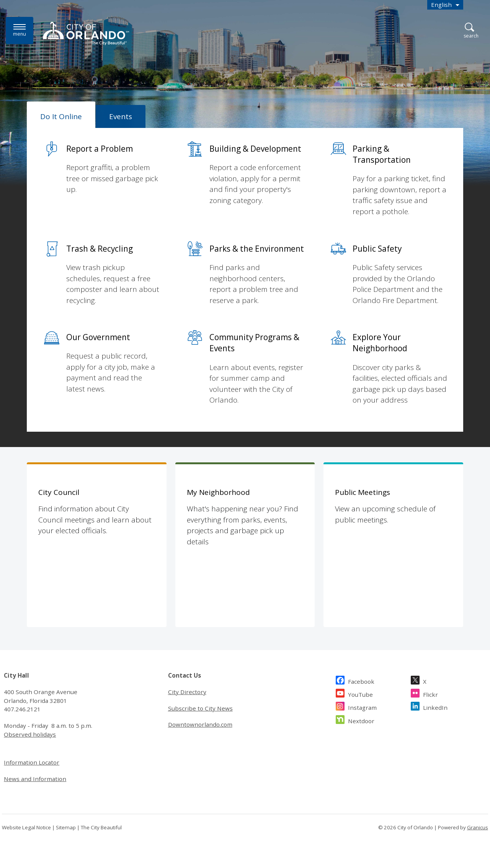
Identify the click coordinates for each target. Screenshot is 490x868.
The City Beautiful (101, 827)
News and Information (35, 779)
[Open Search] (471, 31)
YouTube (360, 694)
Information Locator (32, 762)
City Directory (187, 692)
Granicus (478, 827)
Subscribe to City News (200, 708)
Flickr (430, 694)
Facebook (361, 680)
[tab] (61, 115)
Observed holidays (30, 734)
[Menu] (20, 30)
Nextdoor (361, 720)
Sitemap (66, 827)
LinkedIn (435, 707)
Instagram (362, 707)
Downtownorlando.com (200, 724)
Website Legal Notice (26, 827)
